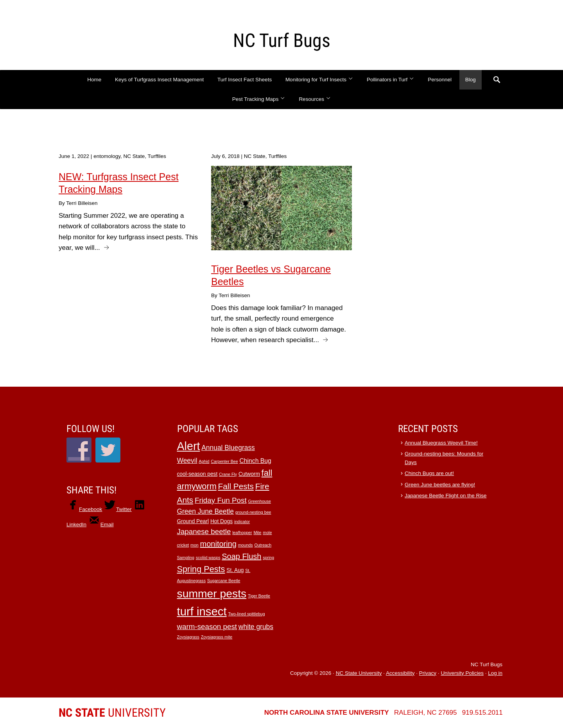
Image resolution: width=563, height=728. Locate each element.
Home (94, 80)
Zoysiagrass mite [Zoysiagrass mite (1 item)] (217, 637)
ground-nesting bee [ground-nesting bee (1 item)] (253, 512)
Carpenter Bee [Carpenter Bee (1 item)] (224, 461)
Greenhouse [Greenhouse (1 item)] (259, 501)
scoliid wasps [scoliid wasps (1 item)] (208, 558)
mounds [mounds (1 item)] (246, 545)
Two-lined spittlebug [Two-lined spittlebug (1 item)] (246, 614)
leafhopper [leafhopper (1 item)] (242, 533)
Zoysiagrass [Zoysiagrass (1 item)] (188, 637)
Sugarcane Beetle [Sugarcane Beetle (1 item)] (224, 581)
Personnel (440, 80)
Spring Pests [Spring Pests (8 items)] (201, 569)
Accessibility (400, 673)
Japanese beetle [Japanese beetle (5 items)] (204, 532)
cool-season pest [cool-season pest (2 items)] (197, 474)
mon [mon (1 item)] (195, 545)
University (112, 713)
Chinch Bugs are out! (429, 473)
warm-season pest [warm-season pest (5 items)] (207, 627)
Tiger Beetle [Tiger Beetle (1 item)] (259, 596)
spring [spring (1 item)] (268, 558)
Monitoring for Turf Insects (319, 80)
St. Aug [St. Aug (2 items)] (235, 570)
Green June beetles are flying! (440, 485)
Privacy (428, 673)
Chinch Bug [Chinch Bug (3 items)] (255, 461)
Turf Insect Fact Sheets (245, 80)
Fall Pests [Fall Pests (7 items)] (236, 486)
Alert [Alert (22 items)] (189, 446)
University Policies (462, 673)
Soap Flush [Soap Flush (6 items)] (241, 556)
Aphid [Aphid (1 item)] (204, 461)
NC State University (359, 673)
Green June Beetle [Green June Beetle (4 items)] (205, 511)
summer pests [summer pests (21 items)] (212, 594)
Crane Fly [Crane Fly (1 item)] (228, 474)
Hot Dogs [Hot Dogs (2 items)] (221, 521)
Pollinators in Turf (391, 80)
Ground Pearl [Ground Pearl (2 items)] (193, 521)
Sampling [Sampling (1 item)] (186, 558)
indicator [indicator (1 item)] (242, 522)
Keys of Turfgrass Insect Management (159, 80)
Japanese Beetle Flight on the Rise (446, 496)
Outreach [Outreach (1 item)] (263, 545)
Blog (471, 80)
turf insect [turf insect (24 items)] (202, 611)
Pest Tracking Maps (259, 99)
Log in (495, 673)
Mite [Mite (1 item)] (257, 533)
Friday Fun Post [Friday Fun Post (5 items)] (221, 500)
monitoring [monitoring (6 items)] (218, 544)
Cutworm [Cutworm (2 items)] (249, 474)
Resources (315, 99)
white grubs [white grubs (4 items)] (256, 627)
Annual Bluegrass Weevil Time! (441, 443)
